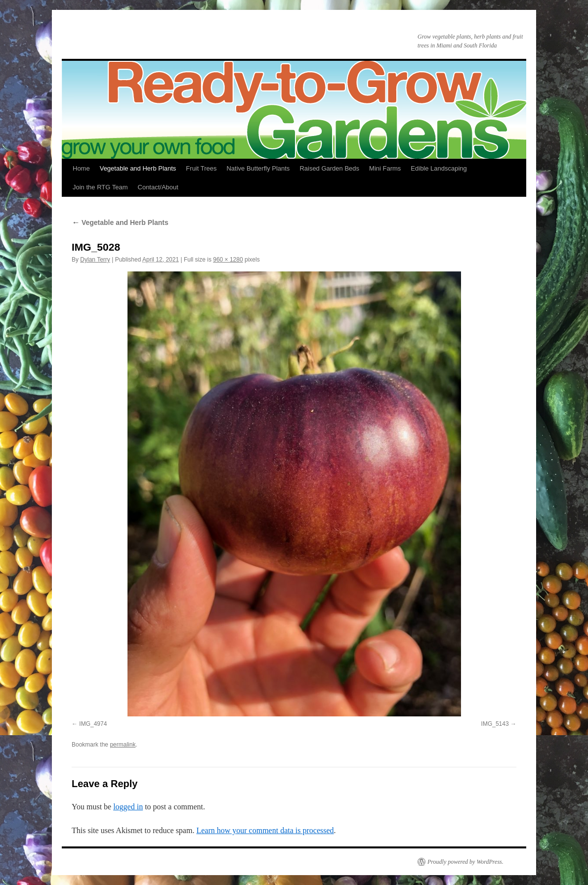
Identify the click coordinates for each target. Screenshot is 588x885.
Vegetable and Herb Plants (138, 168)
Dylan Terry (95, 260)
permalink (123, 745)
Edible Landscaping (439, 168)
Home (81, 168)
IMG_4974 (93, 724)
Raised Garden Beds (329, 168)
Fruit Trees (201, 168)
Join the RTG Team (100, 187)
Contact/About (158, 187)
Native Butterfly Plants (258, 168)
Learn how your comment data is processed (265, 830)
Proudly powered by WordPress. (465, 862)
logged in (128, 807)
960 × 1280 (228, 260)
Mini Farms (385, 168)
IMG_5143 (495, 724)
